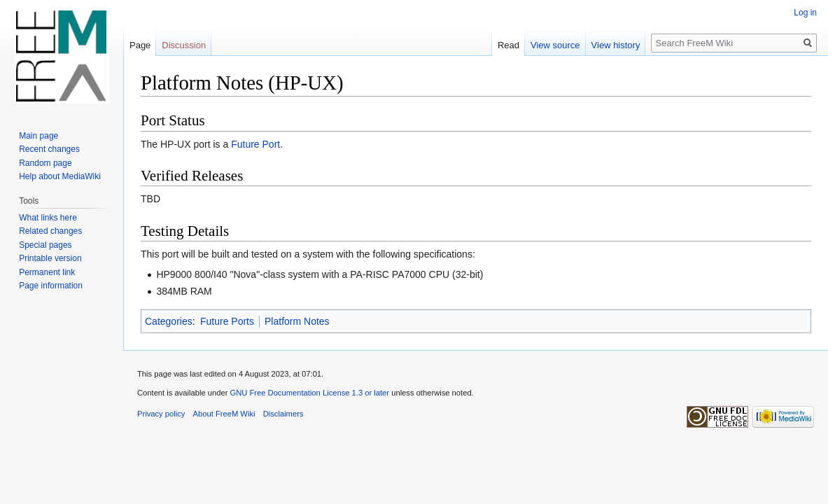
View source (555, 45)
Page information (51, 286)
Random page (45, 163)
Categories (169, 321)
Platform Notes (297, 321)
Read (508, 45)
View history (616, 45)
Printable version (50, 258)
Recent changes (49, 149)
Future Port (255, 144)
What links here (48, 218)
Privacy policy (161, 414)
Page (140, 45)
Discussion (184, 45)
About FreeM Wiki (224, 414)
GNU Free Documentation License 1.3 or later (309, 393)
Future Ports (227, 321)
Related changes (50, 231)
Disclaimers (283, 414)
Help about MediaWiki (60, 176)
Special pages (45, 245)
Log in (805, 13)
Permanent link (47, 272)
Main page (38, 136)
